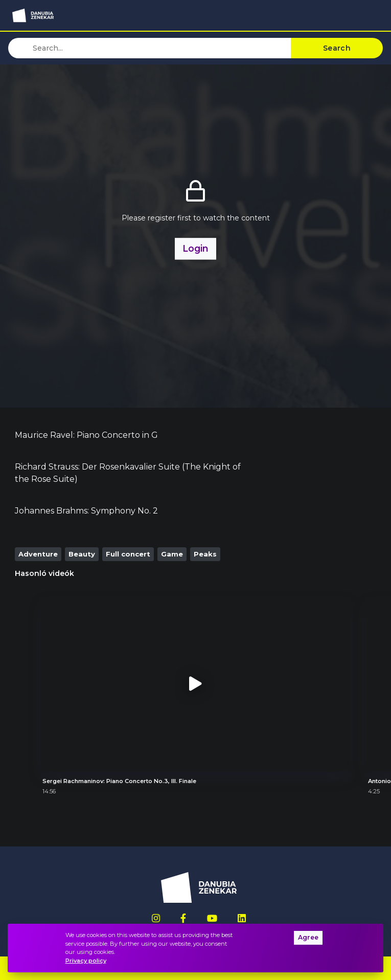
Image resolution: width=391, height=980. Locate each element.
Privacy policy (86, 961)
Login (195, 248)
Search (337, 48)
